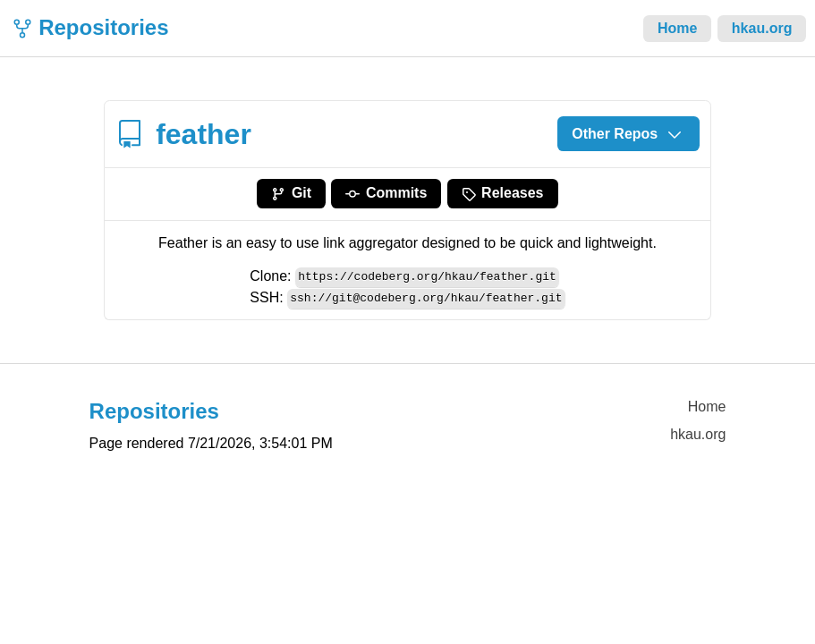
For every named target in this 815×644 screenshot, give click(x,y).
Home (677, 28)
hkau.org (762, 28)
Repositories (103, 27)
